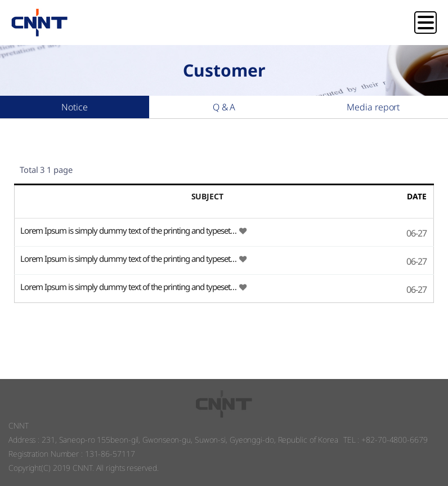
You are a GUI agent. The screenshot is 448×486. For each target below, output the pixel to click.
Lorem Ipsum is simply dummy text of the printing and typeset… (129, 230)
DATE (417, 196)
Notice (74, 107)
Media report (373, 107)
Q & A (224, 107)
